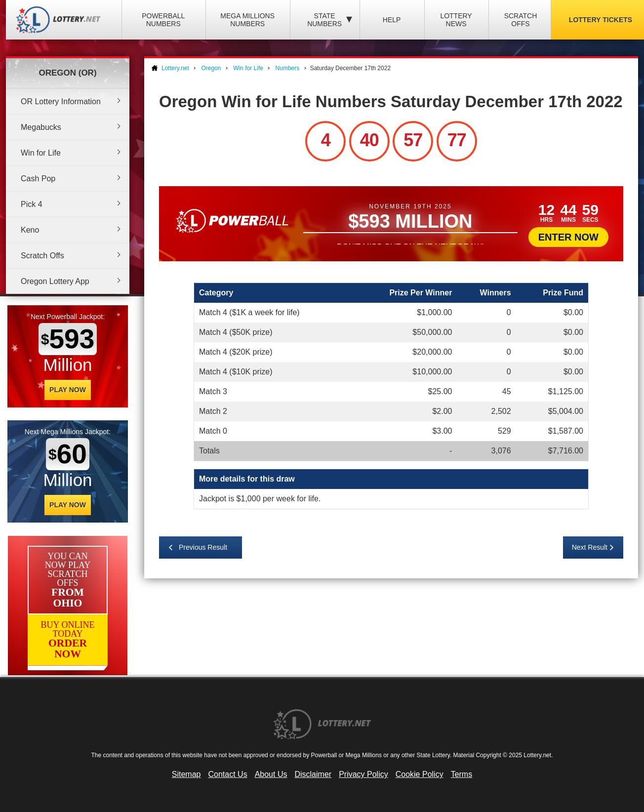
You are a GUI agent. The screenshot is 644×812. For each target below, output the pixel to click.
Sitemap (186, 774)
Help (392, 20)
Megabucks (41, 127)
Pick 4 (32, 204)
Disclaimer (313, 774)
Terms (462, 774)
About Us (271, 774)
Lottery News (456, 20)
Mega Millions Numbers (247, 20)
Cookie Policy (420, 774)
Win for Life (41, 153)
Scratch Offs (521, 20)
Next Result (590, 547)
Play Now (68, 390)
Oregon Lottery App (55, 281)
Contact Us (228, 774)
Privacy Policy (363, 774)
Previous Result (203, 547)
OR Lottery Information (61, 101)
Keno (30, 230)
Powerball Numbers (163, 20)
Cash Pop (38, 179)
